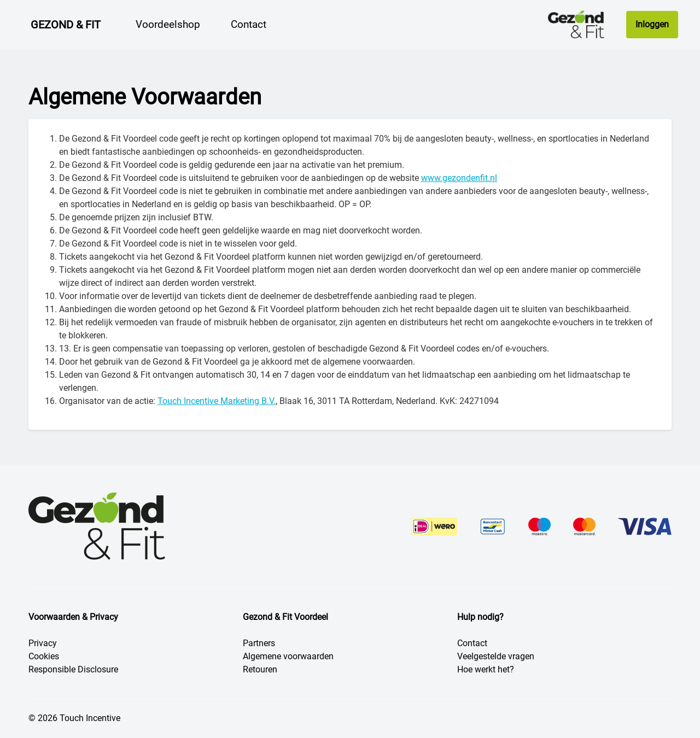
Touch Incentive (90, 718)
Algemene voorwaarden (288, 656)
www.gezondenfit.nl (459, 178)
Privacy (43, 643)
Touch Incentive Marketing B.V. (217, 401)
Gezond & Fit (66, 25)
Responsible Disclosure (73, 669)
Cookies (44, 656)
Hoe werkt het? (486, 669)
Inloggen (652, 24)
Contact (472, 643)
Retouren (260, 669)
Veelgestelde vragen (496, 656)
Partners (259, 643)
